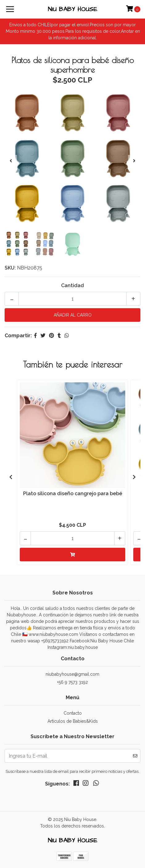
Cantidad (72, 285)
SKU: (10, 268)
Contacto (73, 713)
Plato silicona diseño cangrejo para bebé (73, 494)
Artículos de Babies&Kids (73, 721)
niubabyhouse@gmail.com (72, 674)
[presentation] (11, 161)
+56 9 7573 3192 (72, 682)
